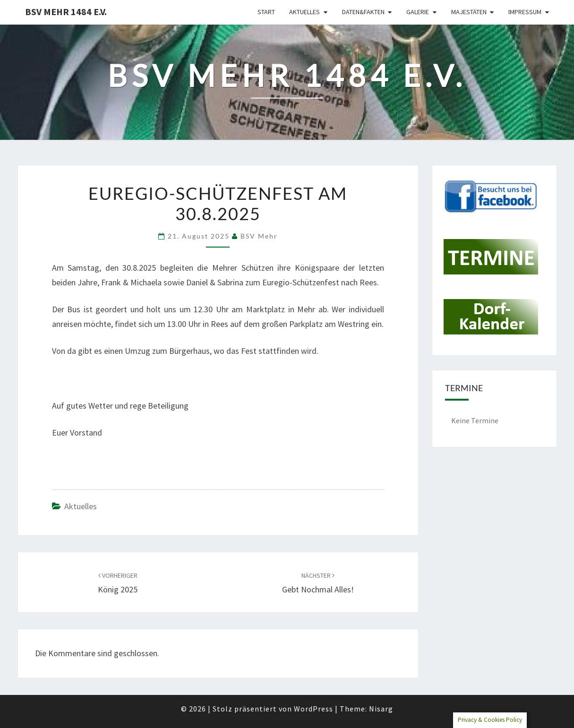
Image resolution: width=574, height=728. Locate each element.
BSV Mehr (259, 236)
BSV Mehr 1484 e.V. (66, 12)
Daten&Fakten (363, 12)
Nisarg (381, 709)
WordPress (313, 709)
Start (266, 12)
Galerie (418, 12)
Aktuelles (304, 12)
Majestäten (469, 12)
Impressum (525, 12)
